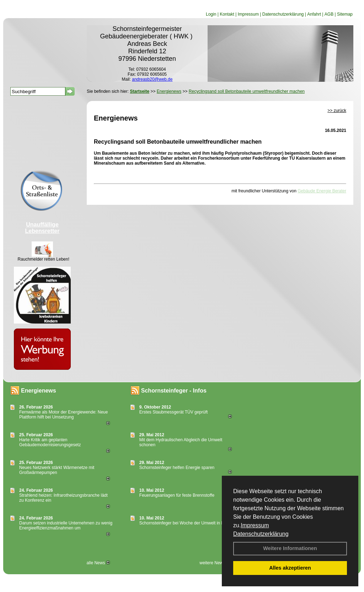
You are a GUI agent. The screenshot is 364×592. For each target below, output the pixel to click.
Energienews (39, 391)
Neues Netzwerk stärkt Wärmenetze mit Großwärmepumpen (57, 470)
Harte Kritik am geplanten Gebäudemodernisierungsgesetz (50, 442)
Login (211, 14)
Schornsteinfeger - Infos (174, 391)
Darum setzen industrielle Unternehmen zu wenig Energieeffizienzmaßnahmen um (66, 526)
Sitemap (345, 14)
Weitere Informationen (290, 548)
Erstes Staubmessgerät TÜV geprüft (174, 412)
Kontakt (227, 14)
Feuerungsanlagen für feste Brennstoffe (177, 495)
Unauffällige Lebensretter (42, 228)
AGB (329, 14)
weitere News (215, 563)
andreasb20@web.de (152, 79)
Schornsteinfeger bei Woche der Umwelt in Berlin (186, 523)
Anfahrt (314, 14)
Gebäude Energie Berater (322, 191)
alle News (98, 563)
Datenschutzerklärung (261, 534)
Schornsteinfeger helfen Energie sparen (177, 468)
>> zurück (337, 111)
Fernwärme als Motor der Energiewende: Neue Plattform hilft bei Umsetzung (63, 415)
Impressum (255, 525)
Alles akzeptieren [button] (290, 568)
